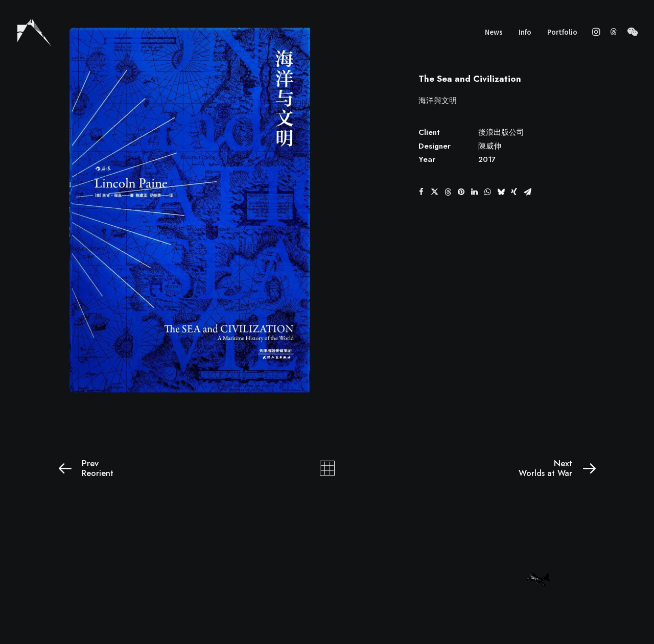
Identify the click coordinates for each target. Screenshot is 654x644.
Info (525, 32)
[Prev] (165, 468)
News (494, 32)
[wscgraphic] (34, 32)
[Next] (489, 468)
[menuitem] (494, 32)
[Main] (327, 468)
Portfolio (562, 32)
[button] (598, 32)
